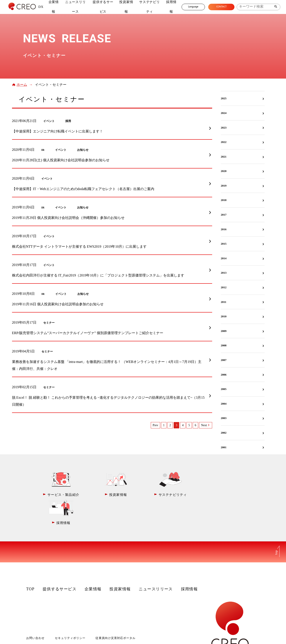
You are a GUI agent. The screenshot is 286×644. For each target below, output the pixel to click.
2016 (224, 229)
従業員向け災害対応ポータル (115, 610)
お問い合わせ (35, 610)
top (276, 524)
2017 (224, 215)
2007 (224, 360)
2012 (224, 287)
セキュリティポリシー (70, 610)
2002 (224, 433)
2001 (224, 447)
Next (204, 425)
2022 (224, 142)
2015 (224, 244)
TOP (30, 561)
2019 (224, 186)
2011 (224, 302)
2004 (224, 404)
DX (41, 7)
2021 (224, 157)
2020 (224, 171)
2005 (224, 389)
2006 (224, 375)
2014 (224, 258)
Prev (156, 425)
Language (193, 7)
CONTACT (221, 7)
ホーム (22, 85)
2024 (224, 113)
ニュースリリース (156, 561)
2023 (224, 128)
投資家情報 (120, 561)
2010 (224, 316)
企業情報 (93, 561)
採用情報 (189, 561)
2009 (224, 331)
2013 (224, 273)
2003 (224, 418)
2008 (224, 345)
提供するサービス (60, 561)
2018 (224, 200)
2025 (224, 98)
